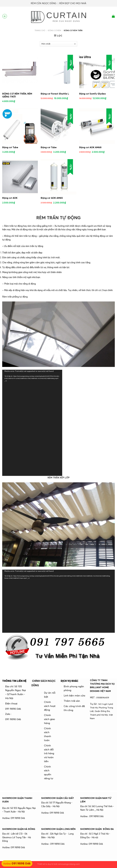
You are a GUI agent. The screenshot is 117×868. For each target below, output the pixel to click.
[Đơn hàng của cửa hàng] (58, 44)
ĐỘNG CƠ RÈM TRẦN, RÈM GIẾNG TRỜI (17, 95)
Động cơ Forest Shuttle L (55, 94)
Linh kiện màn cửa (74, 696)
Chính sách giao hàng (49, 719)
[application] (32, 423)
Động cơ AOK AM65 (52, 198)
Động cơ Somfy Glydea (92, 94)
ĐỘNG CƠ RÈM (54, 30)
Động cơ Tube (10, 147)
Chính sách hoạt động (50, 706)
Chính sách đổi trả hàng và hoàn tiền (49, 753)
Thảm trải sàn (72, 701)
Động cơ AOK (10, 198)
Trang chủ (40, 30)
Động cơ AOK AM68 (90, 147)
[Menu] (5, 16)
